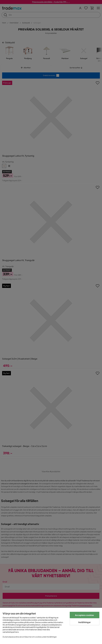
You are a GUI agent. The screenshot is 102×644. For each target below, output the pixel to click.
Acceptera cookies (85, 615)
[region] (51, 626)
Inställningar (85, 622)
